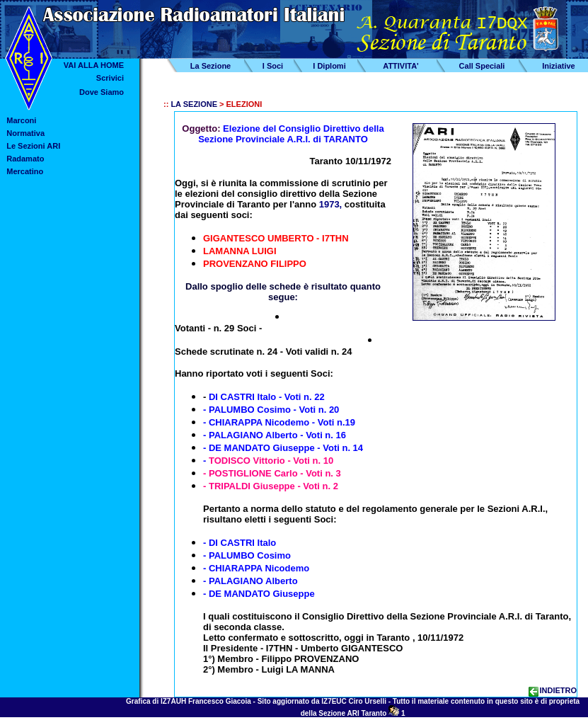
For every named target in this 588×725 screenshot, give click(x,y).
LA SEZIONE (194, 104)
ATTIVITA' (400, 66)
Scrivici (110, 78)
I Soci (273, 66)
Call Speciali (482, 66)
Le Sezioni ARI (33, 146)
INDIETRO (553, 690)
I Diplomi (329, 66)
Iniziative (558, 66)
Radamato (25, 159)
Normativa (25, 133)
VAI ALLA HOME (94, 65)
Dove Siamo (102, 92)
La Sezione (211, 66)
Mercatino (25, 171)
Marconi (21, 120)
